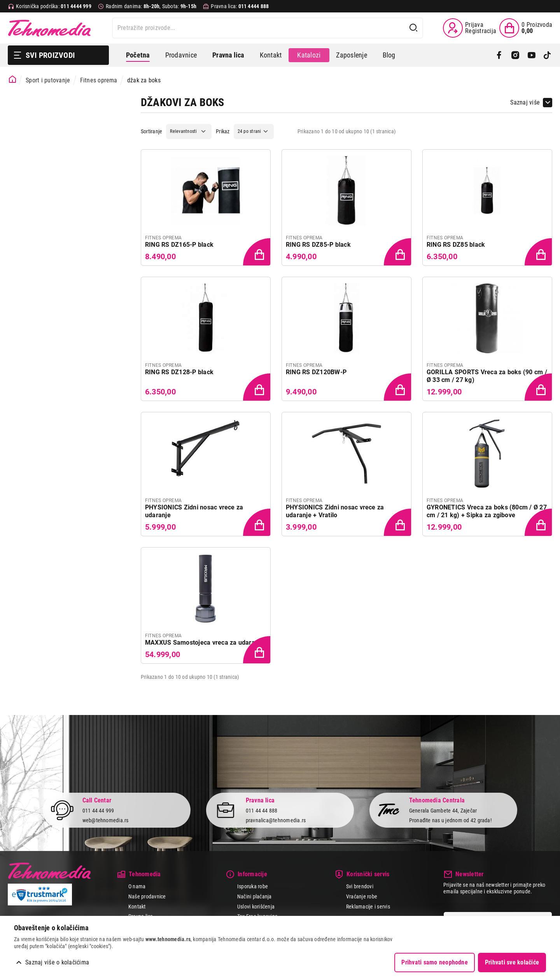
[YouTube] (531, 55)
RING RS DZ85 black (456, 245)
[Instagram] (515, 55)
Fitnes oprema (99, 80)
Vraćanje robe (362, 896)
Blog (389, 55)
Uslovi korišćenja (256, 907)
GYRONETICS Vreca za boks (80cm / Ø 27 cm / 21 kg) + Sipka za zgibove (487, 511)
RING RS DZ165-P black (179, 245)
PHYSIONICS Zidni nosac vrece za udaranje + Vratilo (335, 511)
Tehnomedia (49, 28)
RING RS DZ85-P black (318, 245)
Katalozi (309, 55)
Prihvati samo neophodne (435, 962)
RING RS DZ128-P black (179, 372)
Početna (138, 55)
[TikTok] (547, 55)
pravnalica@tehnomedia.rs (276, 820)
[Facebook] (499, 55)
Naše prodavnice (147, 896)
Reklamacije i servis (368, 907)
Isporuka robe (253, 886)
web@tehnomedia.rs (106, 820)
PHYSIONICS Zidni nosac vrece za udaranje (194, 511)
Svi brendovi (360, 886)
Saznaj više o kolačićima (57, 962)
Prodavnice (181, 55)
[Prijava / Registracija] (470, 28)
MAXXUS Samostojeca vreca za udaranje (205, 643)
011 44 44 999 (98, 811)
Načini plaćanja (255, 896)
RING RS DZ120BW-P (316, 372)
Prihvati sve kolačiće (512, 962)
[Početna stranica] (13, 79)
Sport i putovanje (48, 80)
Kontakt (271, 55)
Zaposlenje (351, 55)
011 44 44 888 (262, 811)
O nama (137, 886)
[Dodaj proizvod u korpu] (257, 253)
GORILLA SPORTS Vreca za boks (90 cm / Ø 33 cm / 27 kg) (487, 376)
